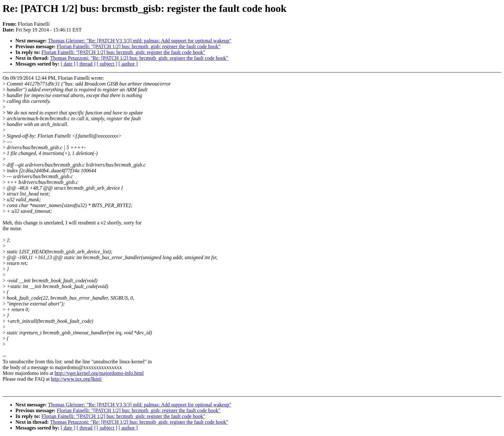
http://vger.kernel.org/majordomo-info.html (99, 373)
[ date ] (68, 64)
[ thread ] (86, 64)
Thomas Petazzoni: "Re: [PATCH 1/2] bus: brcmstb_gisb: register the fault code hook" (139, 58)
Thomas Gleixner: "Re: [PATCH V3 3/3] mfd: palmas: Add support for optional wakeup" (139, 41)
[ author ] (128, 64)
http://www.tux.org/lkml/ (76, 379)
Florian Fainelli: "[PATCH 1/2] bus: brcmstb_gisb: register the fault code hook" (139, 46)
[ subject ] (107, 64)
